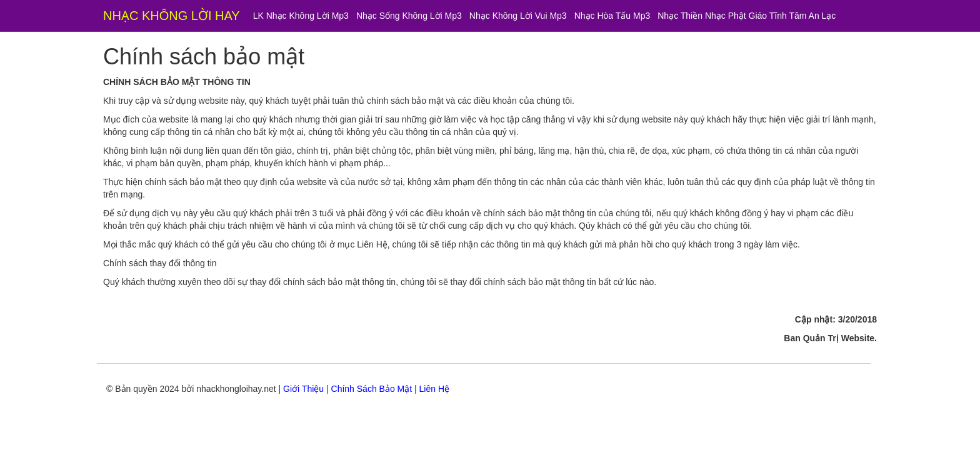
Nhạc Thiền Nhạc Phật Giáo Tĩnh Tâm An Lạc (747, 16)
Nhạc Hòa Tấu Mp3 (612, 16)
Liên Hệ (434, 389)
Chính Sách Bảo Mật (372, 389)
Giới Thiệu (303, 389)
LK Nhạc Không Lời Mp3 (301, 16)
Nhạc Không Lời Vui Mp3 (518, 16)
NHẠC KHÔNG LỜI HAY (172, 16)
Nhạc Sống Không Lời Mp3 (409, 16)
